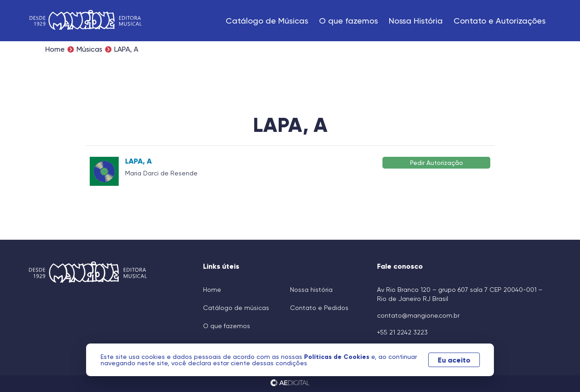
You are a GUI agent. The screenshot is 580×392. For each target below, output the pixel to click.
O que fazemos (348, 21)
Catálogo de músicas (236, 308)
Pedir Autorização (437, 162)
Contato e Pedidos (319, 308)
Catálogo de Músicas (267, 21)
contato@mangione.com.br (418, 315)
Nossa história (311, 290)
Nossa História (416, 21)
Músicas (89, 49)
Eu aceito (454, 360)
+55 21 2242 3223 (402, 332)
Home (55, 49)
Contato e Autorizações (500, 21)
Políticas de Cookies (338, 357)
